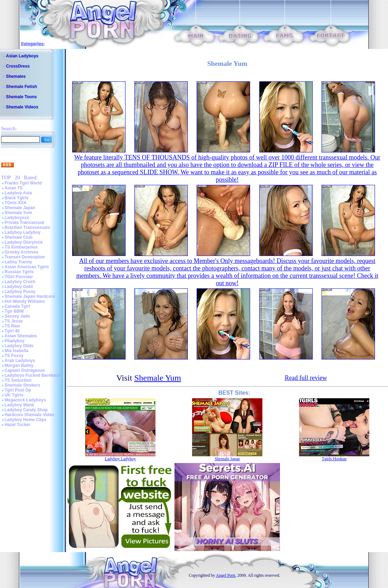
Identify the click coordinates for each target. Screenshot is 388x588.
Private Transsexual (24, 223)
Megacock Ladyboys (25, 400)
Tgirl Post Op (18, 390)
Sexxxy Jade (17, 316)
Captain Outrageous (25, 370)
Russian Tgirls (19, 272)
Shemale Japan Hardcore (30, 296)
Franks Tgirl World (23, 183)
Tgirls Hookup (334, 459)
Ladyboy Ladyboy (23, 232)
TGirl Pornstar (19, 277)
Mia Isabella (16, 351)
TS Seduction (18, 380)
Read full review (306, 378)
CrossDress (18, 66)
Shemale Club (18, 237)
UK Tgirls (14, 395)
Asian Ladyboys (22, 56)
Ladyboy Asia (18, 193)
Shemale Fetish (21, 87)
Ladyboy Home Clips (26, 420)
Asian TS (14, 188)
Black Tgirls (17, 198)
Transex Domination (25, 257)
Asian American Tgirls (27, 267)
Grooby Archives (21, 252)
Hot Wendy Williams (25, 301)
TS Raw (12, 326)
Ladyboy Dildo (19, 346)
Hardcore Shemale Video (29, 415)
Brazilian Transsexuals (27, 227)
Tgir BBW (14, 311)
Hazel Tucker (17, 425)
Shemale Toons (21, 97)
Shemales (16, 76)
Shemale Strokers (22, 385)
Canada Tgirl (17, 306)
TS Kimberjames (21, 247)
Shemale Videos (22, 107)
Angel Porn (226, 575)
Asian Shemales (21, 336)
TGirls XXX (15, 203)
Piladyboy (15, 341)
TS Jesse (14, 321)
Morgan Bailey (19, 365)
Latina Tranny (18, 262)
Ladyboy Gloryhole (24, 242)
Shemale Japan (20, 208)
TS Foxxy (14, 356)
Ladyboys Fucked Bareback (33, 375)
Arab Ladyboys (20, 361)
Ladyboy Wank (19, 405)
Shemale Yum (18, 213)
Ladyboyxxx (17, 218)
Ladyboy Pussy (20, 292)
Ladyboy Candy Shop (26, 410)
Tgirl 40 (12, 331)
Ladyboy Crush (20, 282)
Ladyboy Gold (19, 287)
